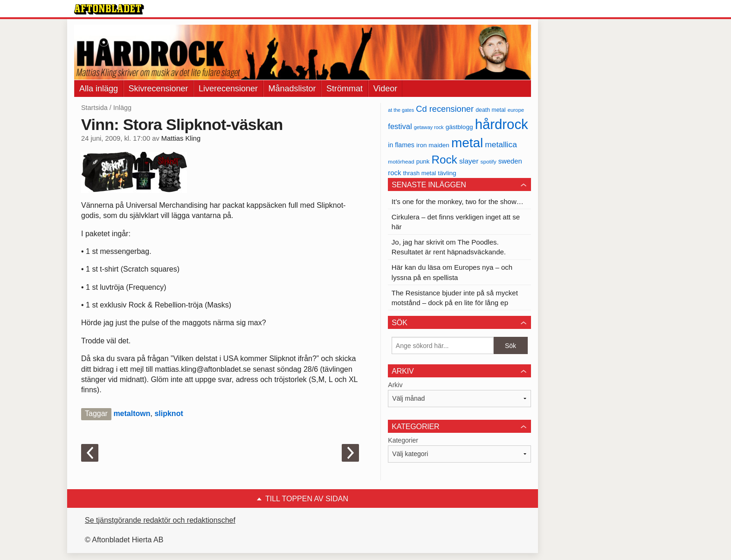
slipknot (169, 413)
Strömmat (345, 89)
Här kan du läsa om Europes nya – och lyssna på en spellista (452, 272)
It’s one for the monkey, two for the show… (458, 201)
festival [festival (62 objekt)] (400, 126)
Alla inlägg (99, 89)
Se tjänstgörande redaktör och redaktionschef (160, 520)
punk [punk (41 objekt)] (423, 161)
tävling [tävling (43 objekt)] (447, 173)
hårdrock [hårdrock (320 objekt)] (502, 124)
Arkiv (395, 385)
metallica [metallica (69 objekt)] (501, 144)
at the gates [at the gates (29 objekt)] (401, 110)
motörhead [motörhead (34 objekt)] (401, 161)
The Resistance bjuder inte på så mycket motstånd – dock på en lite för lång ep (455, 298)
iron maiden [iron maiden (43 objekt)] (433, 145)
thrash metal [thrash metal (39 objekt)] (420, 173)
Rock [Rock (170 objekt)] (444, 160)
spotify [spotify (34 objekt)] (489, 161)
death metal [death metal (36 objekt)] (490, 110)
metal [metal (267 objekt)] (467, 143)
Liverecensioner (228, 89)
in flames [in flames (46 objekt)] (401, 145)
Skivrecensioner (159, 89)
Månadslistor (292, 89)
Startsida (94, 108)
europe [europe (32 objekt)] (516, 110)
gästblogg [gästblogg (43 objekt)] (459, 127)
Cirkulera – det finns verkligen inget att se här (456, 222)
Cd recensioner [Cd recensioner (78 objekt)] (445, 109)
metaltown (132, 413)
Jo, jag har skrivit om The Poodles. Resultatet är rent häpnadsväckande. (449, 247)
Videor (386, 89)
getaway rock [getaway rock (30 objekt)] (429, 127)
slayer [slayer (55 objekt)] (469, 161)
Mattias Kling (181, 138)
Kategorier (403, 440)
